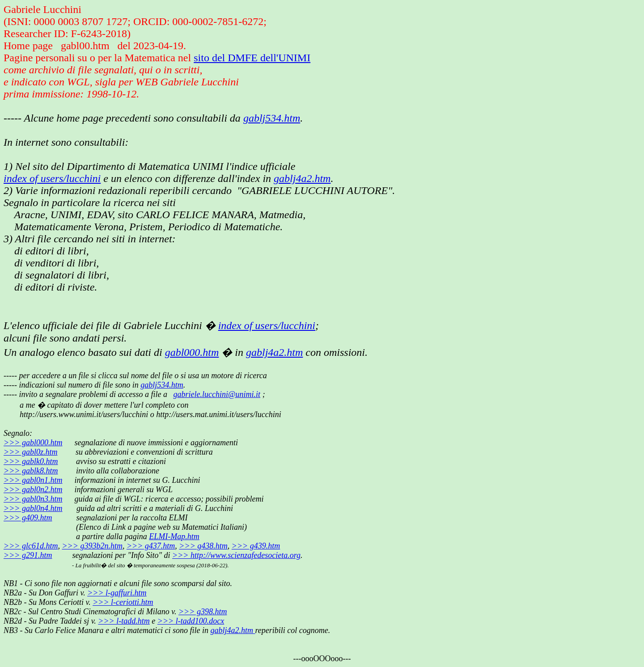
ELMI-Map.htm (174, 536)
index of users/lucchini (52, 178)
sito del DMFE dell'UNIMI (252, 58)
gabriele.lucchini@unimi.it (217, 394)
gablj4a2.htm (302, 178)
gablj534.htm (272, 118)
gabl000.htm (192, 352)
